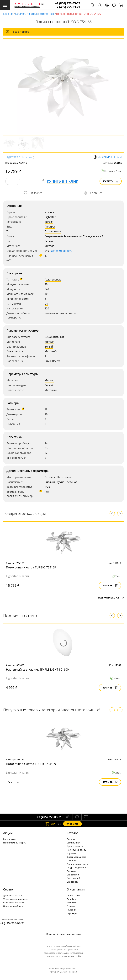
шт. (51, 824)
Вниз (48, 361)
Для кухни (72, 871)
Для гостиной (74, 878)
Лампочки (72, 860)
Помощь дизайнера (13, 906)
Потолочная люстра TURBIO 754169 (31, 567)
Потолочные (46, 14)
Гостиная (71, 482)
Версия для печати (107, 157)
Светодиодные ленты (77, 864)
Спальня (50, 482)
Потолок (50, 477)
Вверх (56, 361)
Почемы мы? (73, 895)
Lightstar (13, 157)
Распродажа (9, 839)
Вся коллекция (111, 598)
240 (47, 289)
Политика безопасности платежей (63, 934)
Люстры (32, 14)
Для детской (73, 875)
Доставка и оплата (12, 895)
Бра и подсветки (75, 846)
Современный (54, 236)
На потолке (64, 477)
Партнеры (72, 913)
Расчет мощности (61, 251)
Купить (111, 181)
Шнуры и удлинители (77, 868)
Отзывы (71, 906)
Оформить (72, 824)
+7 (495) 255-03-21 (68, 7)
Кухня (60, 482)
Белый (49, 241)
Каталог (20, 14)
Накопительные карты (15, 843)
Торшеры (72, 853)
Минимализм (73, 236)
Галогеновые (53, 280)
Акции (8, 833)
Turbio (49, 222)
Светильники (73, 843)
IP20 (47, 487)
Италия (27, 157)
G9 (46, 304)
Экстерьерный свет (76, 857)
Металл (49, 246)
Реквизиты (72, 903)
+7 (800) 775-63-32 (68, 3)
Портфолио (72, 899)
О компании (76, 889)
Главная (8, 14)
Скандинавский (93, 236)
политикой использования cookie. (64, 956)
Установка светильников (16, 899)
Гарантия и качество (14, 903)
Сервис (8, 889)
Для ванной (73, 882)
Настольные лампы (77, 850)
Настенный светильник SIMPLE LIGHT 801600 (37, 669)
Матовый (51, 351)
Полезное (72, 910)
